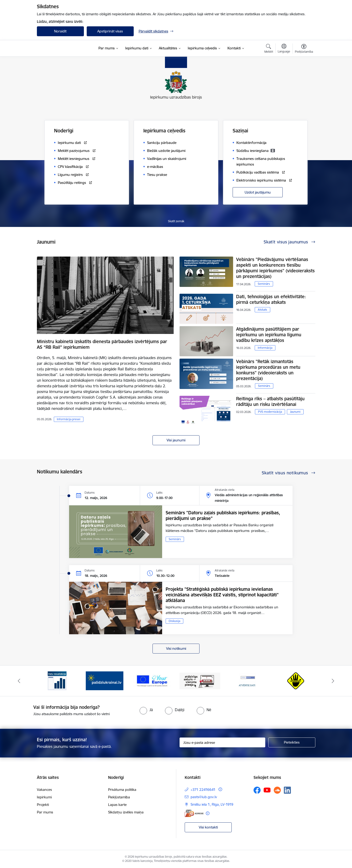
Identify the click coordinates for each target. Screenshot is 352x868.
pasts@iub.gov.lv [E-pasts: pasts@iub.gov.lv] (204, 797)
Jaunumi (295, 412)
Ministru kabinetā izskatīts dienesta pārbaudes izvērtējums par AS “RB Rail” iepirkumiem (102, 344)
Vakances (44, 790)
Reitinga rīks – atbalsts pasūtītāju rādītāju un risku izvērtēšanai (270, 401)
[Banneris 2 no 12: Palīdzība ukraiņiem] (105, 680)
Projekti (43, 805)
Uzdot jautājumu (258, 192)
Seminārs (264, 284)
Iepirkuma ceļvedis (164, 131)
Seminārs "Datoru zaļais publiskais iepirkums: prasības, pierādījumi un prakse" (223, 515)
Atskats (262, 310)
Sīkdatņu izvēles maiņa (126, 812)
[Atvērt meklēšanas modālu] (269, 49)
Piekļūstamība (119, 797)
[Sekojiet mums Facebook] (257, 790)
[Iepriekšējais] (19, 681)
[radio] (146, 710)
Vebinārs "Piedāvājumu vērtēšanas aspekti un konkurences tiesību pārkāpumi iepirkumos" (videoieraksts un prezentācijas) (275, 268)
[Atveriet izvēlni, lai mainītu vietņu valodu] (284, 49)
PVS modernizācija (270, 412)
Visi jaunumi (176, 440)
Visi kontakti (208, 827)
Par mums (45, 812)
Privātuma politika (122, 790)
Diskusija (174, 621)
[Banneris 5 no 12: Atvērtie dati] (247, 680)
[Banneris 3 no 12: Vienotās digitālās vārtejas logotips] (152, 680)
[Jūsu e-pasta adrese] (222, 742)
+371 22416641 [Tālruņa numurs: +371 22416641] (203, 790)
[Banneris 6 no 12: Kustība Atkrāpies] (295, 680)
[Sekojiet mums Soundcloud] (277, 790)
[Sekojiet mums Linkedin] (287, 790)
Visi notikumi (176, 648)
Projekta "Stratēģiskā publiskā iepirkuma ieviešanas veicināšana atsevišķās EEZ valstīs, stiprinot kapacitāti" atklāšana (222, 595)
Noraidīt (60, 31)
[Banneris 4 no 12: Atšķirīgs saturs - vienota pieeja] (200, 680)
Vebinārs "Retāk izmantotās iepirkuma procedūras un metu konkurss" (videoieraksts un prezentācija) (268, 370)
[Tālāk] (333, 681)
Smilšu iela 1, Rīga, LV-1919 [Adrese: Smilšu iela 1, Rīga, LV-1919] (212, 804)
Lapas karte (117, 805)
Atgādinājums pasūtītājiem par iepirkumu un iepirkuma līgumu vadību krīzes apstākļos (269, 335)
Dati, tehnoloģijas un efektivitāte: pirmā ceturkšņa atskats (271, 299)
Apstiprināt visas (110, 31)
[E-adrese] (194, 813)
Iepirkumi (44, 797)
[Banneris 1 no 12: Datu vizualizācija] (57, 680)
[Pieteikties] (292, 742)
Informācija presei (69, 419)
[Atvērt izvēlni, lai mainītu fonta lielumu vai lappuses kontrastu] (304, 49)
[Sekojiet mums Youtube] (267, 790)
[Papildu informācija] (220, 789)
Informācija (265, 348)
